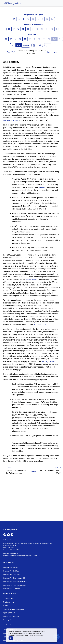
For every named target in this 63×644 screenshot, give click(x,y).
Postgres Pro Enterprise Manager (15, 585)
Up (12, 52)
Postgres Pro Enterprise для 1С (14, 578)
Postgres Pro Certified (11, 571)
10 (47, 19)
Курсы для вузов (9, 613)
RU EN (26, 45)
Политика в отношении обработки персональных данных (21, 556)
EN (19, 45)
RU (13, 45)
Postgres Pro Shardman (12, 589)
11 (42, 19)
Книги (6, 606)
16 (19, 19)
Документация (9, 599)
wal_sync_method (10, 120)
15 (23, 19)
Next (55, 52)
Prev (8, 52)
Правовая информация (10, 554)
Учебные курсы (9, 602)
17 (14, 19)
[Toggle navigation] (58, 3)
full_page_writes (48, 359)
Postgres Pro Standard (33, 25)
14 (28, 19)
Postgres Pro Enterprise (33, 15)
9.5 (57, 29)
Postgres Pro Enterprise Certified (15, 582)
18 (9, 29)
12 (38, 19)
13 (33, 19)
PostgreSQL (33, 34)
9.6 (52, 19)
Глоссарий (7, 620)
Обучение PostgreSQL (12, 616)
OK (11, 638)
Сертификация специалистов (14, 609)
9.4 (60, 39)
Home (49, 52)
